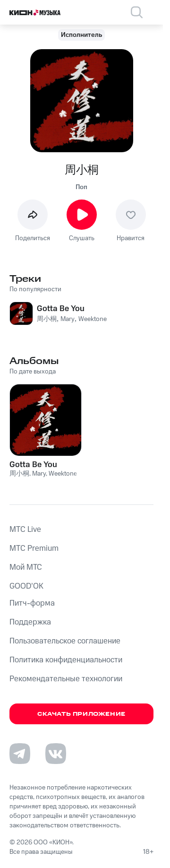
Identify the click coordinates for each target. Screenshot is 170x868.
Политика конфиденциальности (66, 660)
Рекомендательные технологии (66, 679)
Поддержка (30, 622)
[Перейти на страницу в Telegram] (20, 754)
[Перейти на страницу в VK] (56, 754)
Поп (81, 187)
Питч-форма (32, 603)
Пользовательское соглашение (65, 641)
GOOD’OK (26, 586)
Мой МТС (26, 567)
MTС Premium (34, 548)
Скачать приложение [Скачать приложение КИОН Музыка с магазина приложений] (81, 714)
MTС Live (25, 529)
